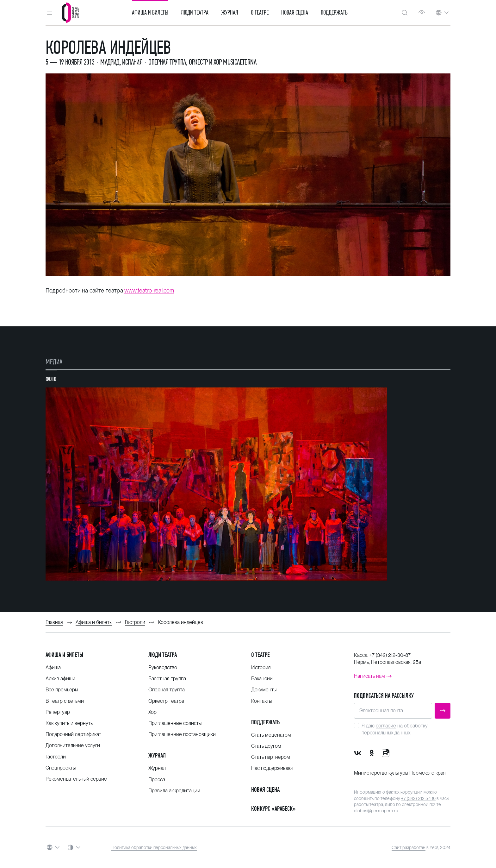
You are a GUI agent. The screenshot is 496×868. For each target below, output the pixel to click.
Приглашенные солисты (175, 723)
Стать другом (266, 746)
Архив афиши (60, 679)
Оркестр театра (166, 701)
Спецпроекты (61, 768)
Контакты (261, 701)
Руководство (163, 667)
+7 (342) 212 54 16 (418, 798)
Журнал (230, 13)
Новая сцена (295, 13)
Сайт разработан (409, 847)
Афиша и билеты (150, 13)
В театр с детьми (65, 701)
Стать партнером (271, 757)
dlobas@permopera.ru (376, 811)
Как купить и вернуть (69, 723)
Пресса (157, 780)
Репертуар (58, 712)
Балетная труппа (167, 679)
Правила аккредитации (174, 791)
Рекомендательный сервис (76, 779)
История (261, 667)
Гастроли (56, 757)
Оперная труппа (167, 690)
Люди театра (195, 13)
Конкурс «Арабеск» (273, 809)
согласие (386, 726)
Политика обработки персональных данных (154, 847)
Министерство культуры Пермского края (400, 773)
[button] (50, 13)
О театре (260, 13)
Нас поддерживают (273, 768)
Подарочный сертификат (73, 734)
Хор (152, 712)
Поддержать (334, 13)
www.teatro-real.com (149, 290)
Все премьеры (62, 690)
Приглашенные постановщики (182, 734)
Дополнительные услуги (73, 745)
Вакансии (262, 679)
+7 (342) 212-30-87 (390, 655)
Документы (264, 690)
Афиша (53, 667)
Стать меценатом (271, 735)
